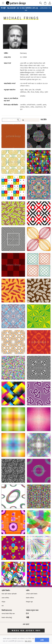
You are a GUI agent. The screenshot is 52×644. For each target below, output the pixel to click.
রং (23, 120)
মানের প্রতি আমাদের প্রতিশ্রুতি (9, 594)
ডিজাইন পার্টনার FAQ (7, 618)
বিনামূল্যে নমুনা (29, 602)
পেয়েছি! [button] (42, 640)
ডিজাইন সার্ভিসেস (30, 598)
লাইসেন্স (3, 602)
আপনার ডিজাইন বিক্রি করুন (8, 614)
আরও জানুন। (28, 641)
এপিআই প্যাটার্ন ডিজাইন (32, 594)
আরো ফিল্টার (43, 119)
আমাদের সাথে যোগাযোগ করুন (26, 631)
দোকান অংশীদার (5, 598)
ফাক (3, 606)
